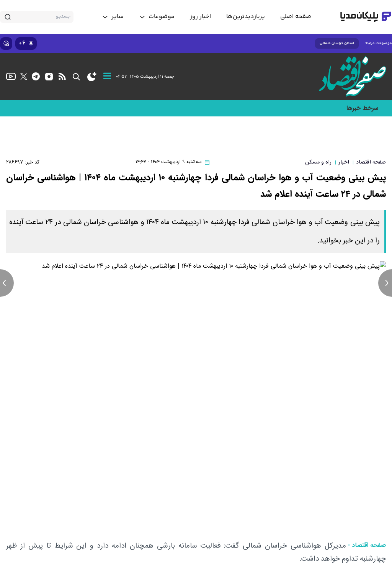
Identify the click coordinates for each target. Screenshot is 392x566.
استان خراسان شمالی (337, 43)
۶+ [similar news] (26, 43)
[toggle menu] (157, 17)
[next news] (385, 283)
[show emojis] (6, 43)
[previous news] (7, 283)
